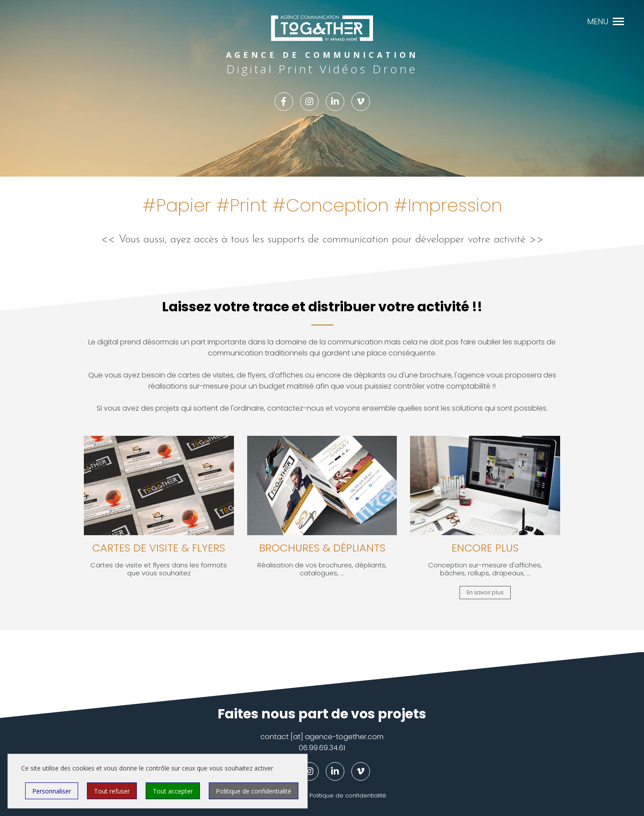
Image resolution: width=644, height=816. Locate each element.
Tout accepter (173, 791)
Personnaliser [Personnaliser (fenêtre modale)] (52, 791)
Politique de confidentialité (348, 795)
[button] (618, 20)
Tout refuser (112, 791)
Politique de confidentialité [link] (254, 791)
